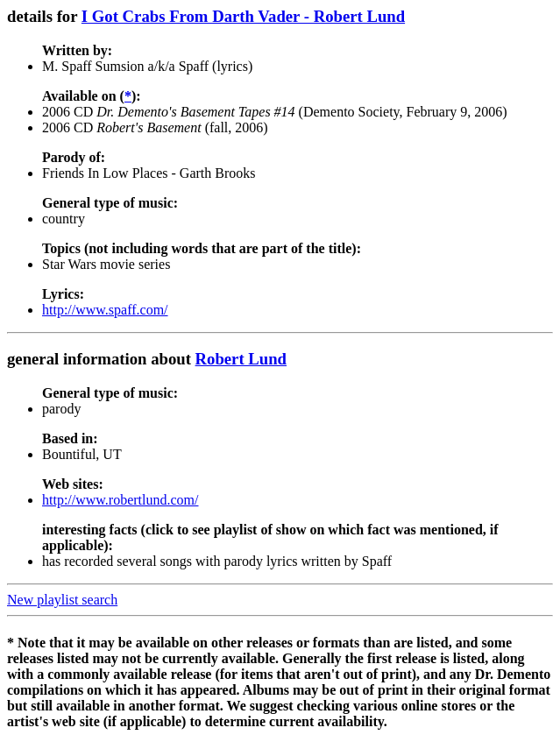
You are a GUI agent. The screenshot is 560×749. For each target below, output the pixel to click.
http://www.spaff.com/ (105, 310)
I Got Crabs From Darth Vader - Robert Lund (243, 16)
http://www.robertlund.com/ (121, 500)
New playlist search (62, 600)
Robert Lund (241, 359)
